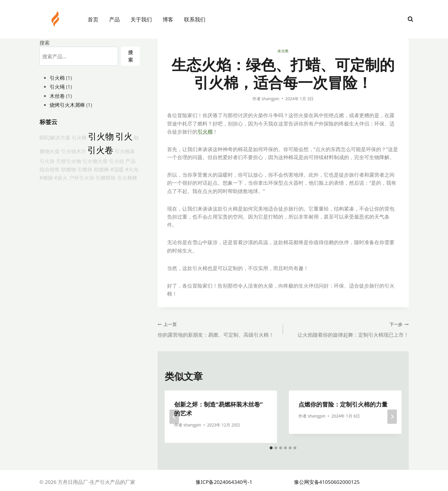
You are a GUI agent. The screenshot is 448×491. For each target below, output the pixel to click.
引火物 (101, 136)
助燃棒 (102, 169)
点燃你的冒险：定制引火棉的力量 (343, 404)
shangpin (271, 99)
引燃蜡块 (106, 178)
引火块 (47, 161)
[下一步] (392, 417)
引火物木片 (74, 151)
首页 (93, 19)
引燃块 (85, 169)
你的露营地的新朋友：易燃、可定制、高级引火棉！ (218, 329)
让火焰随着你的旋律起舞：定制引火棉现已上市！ (348, 329)
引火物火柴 (95, 161)
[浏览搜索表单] (410, 19)
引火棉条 (125, 151)
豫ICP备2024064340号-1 (224, 482)
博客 (168, 19)
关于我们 (141, 19)
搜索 (45, 43)
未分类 (283, 51)
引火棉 (205, 132)
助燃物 (69, 169)
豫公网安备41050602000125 (327, 482)
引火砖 (117, 161)
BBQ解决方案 (55, 137)
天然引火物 (69, 161)
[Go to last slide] (174, 417)
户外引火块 (82, 178)
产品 (114, 19)
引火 (124, 136)
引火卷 (100, 150)
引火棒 (79, 137)
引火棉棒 (127, 178)
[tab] (271, 448)
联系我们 (195, 19)
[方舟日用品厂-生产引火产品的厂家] (56, 19)
